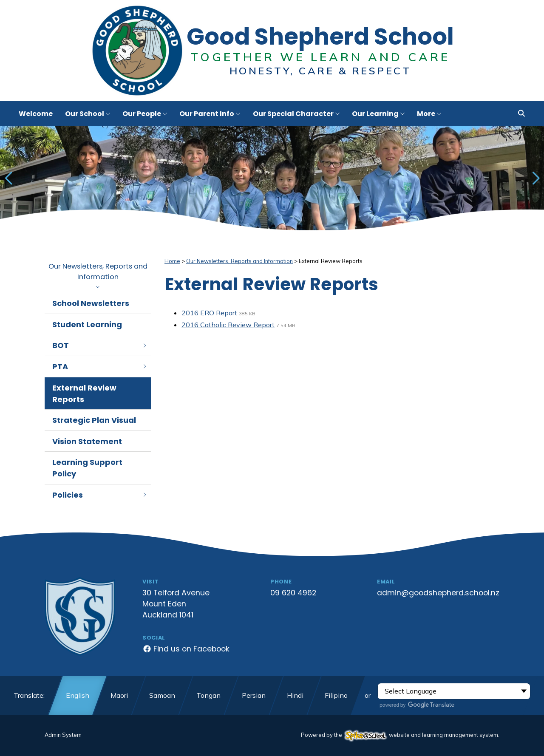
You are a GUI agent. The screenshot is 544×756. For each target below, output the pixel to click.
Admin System (63, 735)
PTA (100, 367)
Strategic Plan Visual (94, 420)
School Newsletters (91, 303)
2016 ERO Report (209, 313)
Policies (100, 495)
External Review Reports (84, 394)
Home (172, 261)
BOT (100, 345)
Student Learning (87, 324)
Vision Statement (87, 441)
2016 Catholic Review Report (228, 325)
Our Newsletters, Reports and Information (98, 275)
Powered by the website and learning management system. (400, 735)
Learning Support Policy (87, 468)
